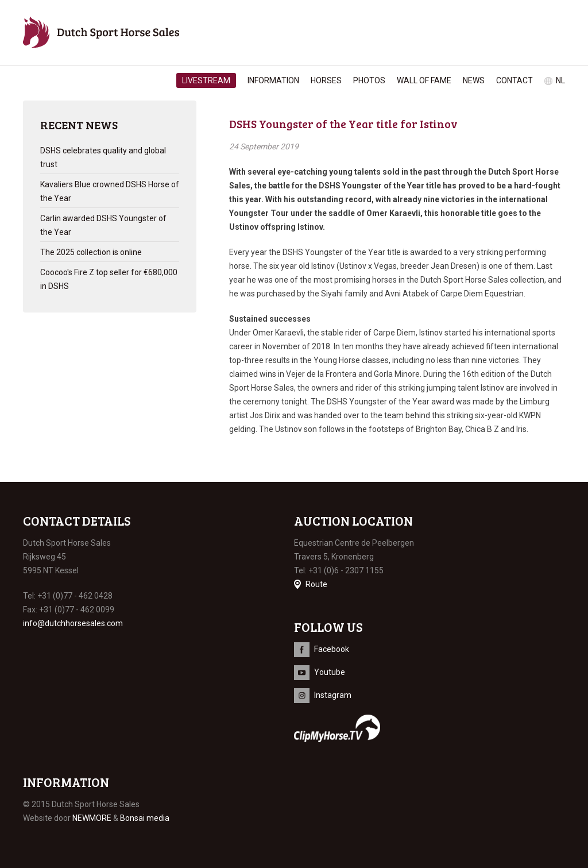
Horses (326, 80)
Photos (369, 80)
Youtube (330, 672)
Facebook (332, 649)
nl (560, 80)
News (474, 80)
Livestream (206, 80)
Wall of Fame (424, 80)
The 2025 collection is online (91, 252)
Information (273, 80)
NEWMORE (92, 818)
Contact (514, 80)
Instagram (333, 695)
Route (316, 584)
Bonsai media (145, 818)
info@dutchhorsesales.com (73, 623)
